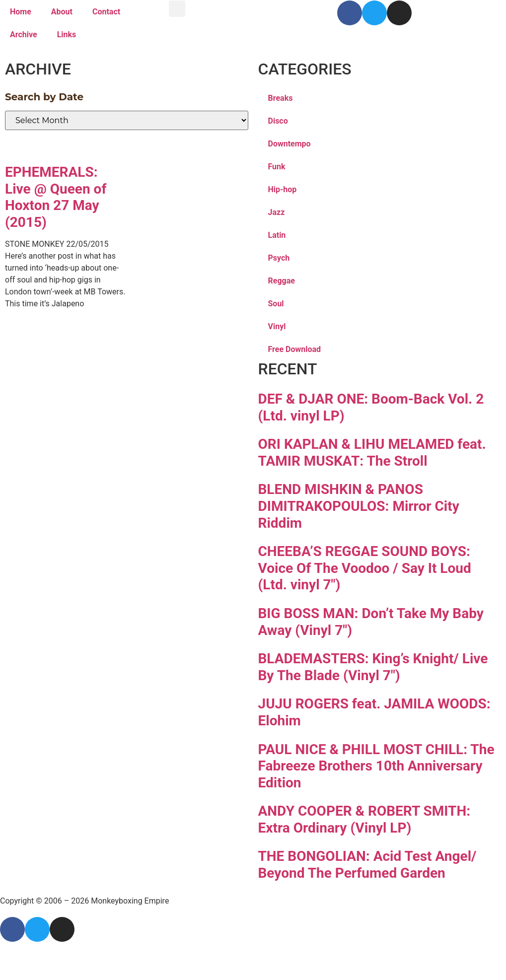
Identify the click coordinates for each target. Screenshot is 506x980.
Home (21, 12)
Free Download (295, 349)
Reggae (282, 281)
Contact (106, 12)
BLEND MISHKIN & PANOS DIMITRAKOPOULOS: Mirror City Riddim (359, 506)
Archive (24, 35)
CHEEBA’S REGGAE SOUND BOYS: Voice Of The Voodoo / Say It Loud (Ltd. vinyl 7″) (365, 568)
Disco (278, 121)
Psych (279, 258)
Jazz (277, 212)
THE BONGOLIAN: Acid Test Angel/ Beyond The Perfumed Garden (367, 865)
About (62, 12)
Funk (277, 167)
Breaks (281, 98)
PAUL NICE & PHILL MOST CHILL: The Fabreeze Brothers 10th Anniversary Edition (376, 766)
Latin (277, 235)
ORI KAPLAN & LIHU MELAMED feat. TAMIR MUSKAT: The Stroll (372, 453)
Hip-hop (283, 189)
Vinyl (277, 326)
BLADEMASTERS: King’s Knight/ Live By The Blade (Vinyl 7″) (373, 667)
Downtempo (289, 144)
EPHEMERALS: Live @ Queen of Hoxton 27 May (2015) (56, 197)
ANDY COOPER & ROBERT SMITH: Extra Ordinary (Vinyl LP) (364, 819)
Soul (276, 304)
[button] (177, 9)
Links (67, 35)
